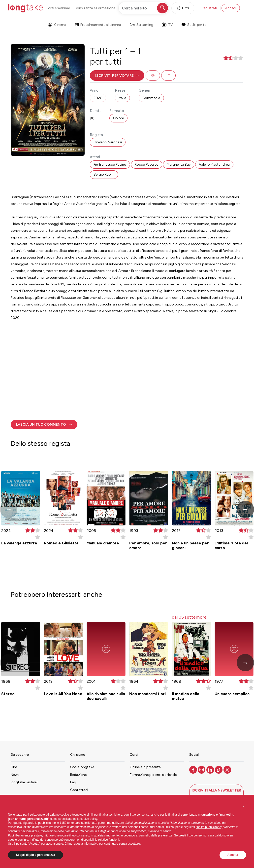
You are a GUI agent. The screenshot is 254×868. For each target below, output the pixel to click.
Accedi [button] (231, 8)
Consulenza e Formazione (95, 8)
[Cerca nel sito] (144, 8)
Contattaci (79, 790)
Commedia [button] (151, 98)
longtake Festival (24, 782)
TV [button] (167, 25)
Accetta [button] (233, 855)
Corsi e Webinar (58, 8)
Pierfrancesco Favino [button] (110, 165)
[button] (117, 75)
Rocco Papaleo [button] (147, 165)
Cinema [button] (57, 25)
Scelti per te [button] (194, 25)
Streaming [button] (142, 25)
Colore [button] (118, 118)
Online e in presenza (145, 767)
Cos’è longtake (82, 767)
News (15, 775)
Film (14, 767)
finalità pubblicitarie (208, 827)
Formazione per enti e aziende (153, 775)
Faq (73, 782)
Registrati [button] (209, 8)
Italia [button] (122, 98)
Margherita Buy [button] (179, 165)
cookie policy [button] (89, 819)
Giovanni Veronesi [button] (108, 142)
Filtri (183, 8)
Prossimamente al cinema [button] (98, 25)
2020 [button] (98, 98)
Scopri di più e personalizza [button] (35, 855)
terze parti (74, 823)
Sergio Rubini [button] (104, 174)
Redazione (78, 775)
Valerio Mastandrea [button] (214, 165)
